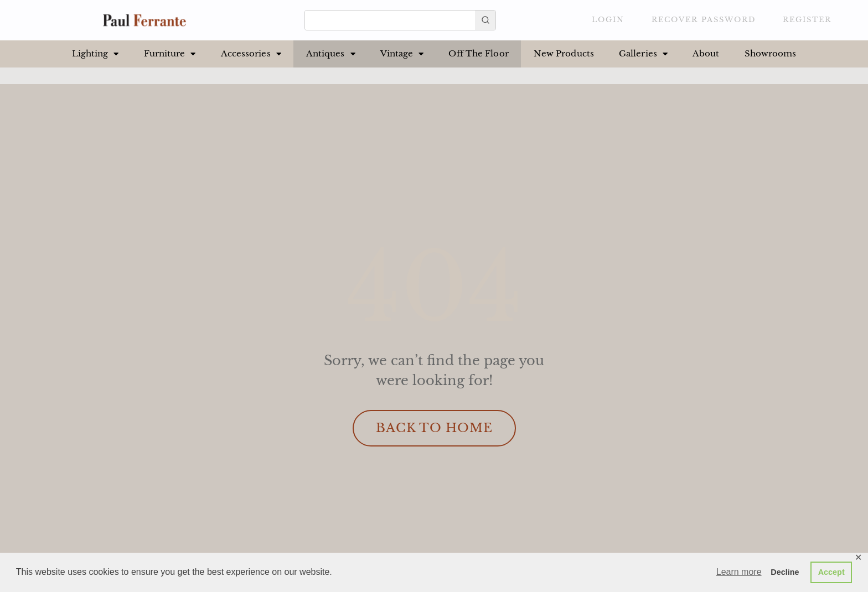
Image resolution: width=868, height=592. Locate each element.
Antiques (331, 54)
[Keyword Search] (390, 19)
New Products (564, 53)
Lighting (95, 54)
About (706, 53)
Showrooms (771, 53)
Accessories (251, 54)
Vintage (402, 54)
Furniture (170, 54)
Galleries (643, 54)
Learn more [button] (739, 572)
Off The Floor (478, 53)
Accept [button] (831, 572)
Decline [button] (785, 572)
